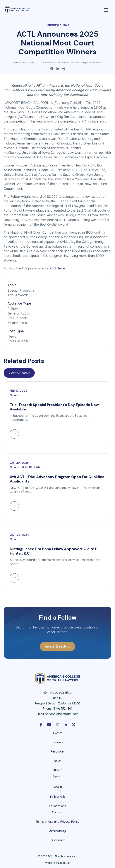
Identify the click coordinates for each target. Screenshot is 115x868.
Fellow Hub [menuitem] (58, 797)
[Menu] (106, 9)
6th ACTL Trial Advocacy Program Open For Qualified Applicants (57, 479)
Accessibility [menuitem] (57, 831)
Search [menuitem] (57, 776)
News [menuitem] (57, 761)
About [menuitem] (57, 770)
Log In (58, 787)
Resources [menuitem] (58, 751)
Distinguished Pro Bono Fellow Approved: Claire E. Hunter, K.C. (54, 551)
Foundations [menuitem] (57, 806)
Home (16, 63)
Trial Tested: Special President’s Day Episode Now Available (54, 407)
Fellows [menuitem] (58, 742)
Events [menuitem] (58, 733)
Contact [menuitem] (57, 812)
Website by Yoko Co (57, 863)
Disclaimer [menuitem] (58, 840)
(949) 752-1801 (62, 709)
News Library (28, 63)
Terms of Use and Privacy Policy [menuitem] (57, 822)
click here (58, 268)
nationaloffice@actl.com (62, 714)
